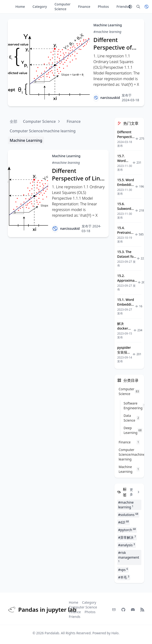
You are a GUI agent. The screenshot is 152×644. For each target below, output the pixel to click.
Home (20, 7)
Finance (84, 7)
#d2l (123, 522)
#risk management (129, 557)
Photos (103, 7)
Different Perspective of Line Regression (115, 47)
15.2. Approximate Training (127, 280)
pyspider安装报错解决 (124, 352)
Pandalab (52, 633)
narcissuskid (110, 98)
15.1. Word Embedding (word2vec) (126, 304)
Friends (122, 7)
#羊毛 (124, 577)
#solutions (128, 515)
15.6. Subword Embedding (126, 209)
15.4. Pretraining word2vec (126, 232)
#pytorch (127, 530)
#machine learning (107, 32)
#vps (123, 570)
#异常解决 (127, 537)
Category (40, 7)
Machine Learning (108, 25)
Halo (115, 633)
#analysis (127, 545)
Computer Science (62, 7)
